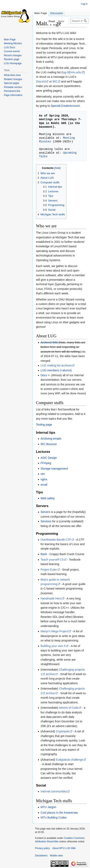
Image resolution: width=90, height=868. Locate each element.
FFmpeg (46, 463)
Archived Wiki (49, 342)
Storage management (54, 469)
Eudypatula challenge (69, 760)
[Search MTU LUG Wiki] (79, 21)
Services (46, 521)
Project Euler (49, 570)
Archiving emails (51, 439)
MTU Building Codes (53, 817)
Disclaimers (41, 856)
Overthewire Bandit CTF (56, 540)
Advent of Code (69, 708)
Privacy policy (42, 848)
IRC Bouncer (49, 444)
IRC (55, 81)
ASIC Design (49, 458)
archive (50, 674)
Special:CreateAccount (65, 106)
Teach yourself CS (52, 560)
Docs (44, 375)
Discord (41, 81)
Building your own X (53, 646)
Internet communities (54, 791)
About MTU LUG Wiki (64, 848)
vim (43, 474)
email (44, 485)
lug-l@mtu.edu (72, 72)
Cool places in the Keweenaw (59, 813)
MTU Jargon (48, 807)
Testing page (44, 425)
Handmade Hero (51, 598)
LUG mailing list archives (56, 365)
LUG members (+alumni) (56, 370)
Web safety (48, 498)
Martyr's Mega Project (54, 631)
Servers (45, 512)
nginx (44, 479)
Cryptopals (63, 731)
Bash (44, 554)
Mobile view (56, 856)
